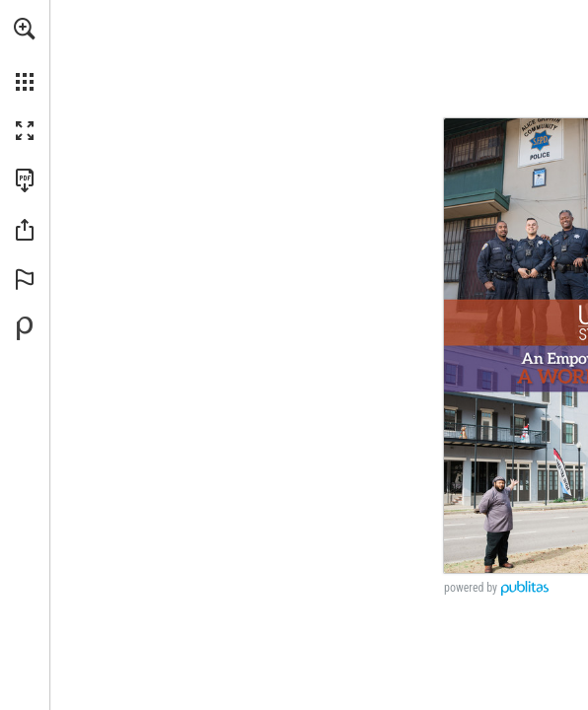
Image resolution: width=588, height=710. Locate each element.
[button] (25, 29)
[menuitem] (25, 54)
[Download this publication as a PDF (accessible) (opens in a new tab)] (25, 180)
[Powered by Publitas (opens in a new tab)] (25, 328)
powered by (471, 588)
